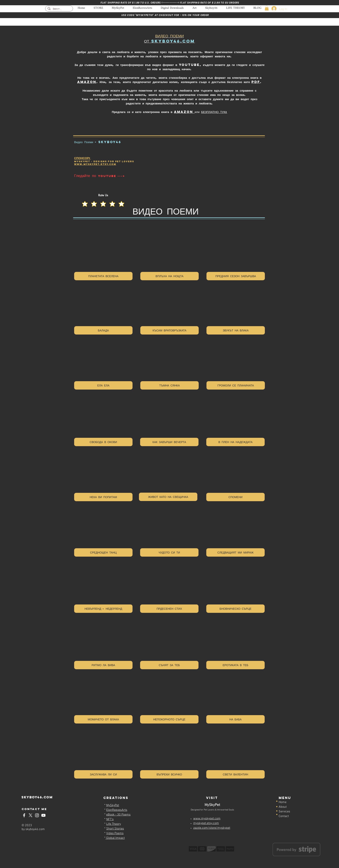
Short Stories (115, 829)
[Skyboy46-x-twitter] (31, 815)
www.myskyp (85, 164)
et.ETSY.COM (106, 164)
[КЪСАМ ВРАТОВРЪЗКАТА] (169, 330)
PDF (256, 82)
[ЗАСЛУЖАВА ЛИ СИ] (103, 774)
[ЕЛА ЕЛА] (103, 385)
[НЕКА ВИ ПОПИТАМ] (103, 497)
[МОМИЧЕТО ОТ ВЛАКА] (103, 719)
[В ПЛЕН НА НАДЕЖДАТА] (235, 442)
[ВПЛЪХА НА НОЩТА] (169, 276)
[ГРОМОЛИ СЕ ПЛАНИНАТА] (236, 385)
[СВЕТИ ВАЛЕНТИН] (235, 774)
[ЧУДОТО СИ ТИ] (169, 552)
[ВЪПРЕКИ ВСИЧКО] (169, 774)
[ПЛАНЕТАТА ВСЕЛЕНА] (103, 276)
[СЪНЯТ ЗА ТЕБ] (169, 665)
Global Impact (115, 838)
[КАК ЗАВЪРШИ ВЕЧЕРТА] (169, 442)
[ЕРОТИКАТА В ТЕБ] (235, 665)
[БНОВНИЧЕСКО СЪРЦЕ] (235, 609)
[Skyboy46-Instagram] (37, 815)
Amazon (87, 82)
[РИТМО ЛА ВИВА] (103, 665)
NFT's (110, 819)
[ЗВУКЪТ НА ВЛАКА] (236, 330)
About (283, 807)
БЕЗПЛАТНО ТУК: (214, 112)
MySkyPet (113, 805)
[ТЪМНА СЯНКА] (169, 385)
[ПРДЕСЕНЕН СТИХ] (169, 609)
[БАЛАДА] (103, 330)
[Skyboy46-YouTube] (43, 815)
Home (283, 802)
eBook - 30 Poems (118, 815)
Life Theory (114, 824)
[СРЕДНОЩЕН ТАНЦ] (103, 552)
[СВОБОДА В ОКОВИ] (103, 442)
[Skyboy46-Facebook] (24, 815)
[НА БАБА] (235, 719)
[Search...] (59, 9)
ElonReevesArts (117, 810)
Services (284, 812)
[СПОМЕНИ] (235, 497)
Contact (284, 816)
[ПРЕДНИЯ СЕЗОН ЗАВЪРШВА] (236, 276)
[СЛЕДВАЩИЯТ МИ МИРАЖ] (235, 552)
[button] (267, 8)
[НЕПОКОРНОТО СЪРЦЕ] (169, 719)
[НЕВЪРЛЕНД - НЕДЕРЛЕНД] (103, 609)
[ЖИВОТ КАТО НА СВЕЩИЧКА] (168, 497)
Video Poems (115, 833)
